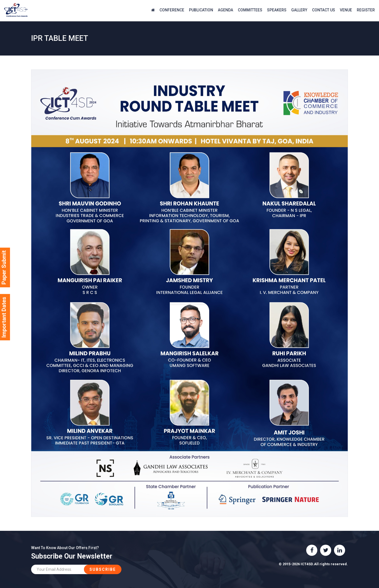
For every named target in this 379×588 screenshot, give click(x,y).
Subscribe (103, 569)
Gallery (299, 10)
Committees (250, 10)
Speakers (277, 10)
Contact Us (324, 10)
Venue (346, 10)
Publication (201, 10)
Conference (172, 10)
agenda (225, 10)
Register (366, 10)
